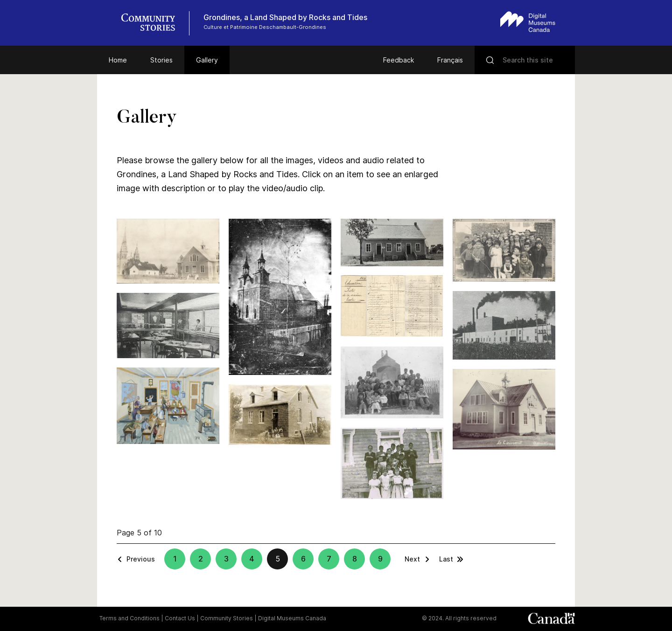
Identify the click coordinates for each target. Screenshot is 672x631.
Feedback (399, 60)
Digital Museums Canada (292, 618)
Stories (161, 60)
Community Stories (227, 618)
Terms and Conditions (129, 618)
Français (450, 60)
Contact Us (180, 618)
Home (118, 60)
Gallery (207, 60)
